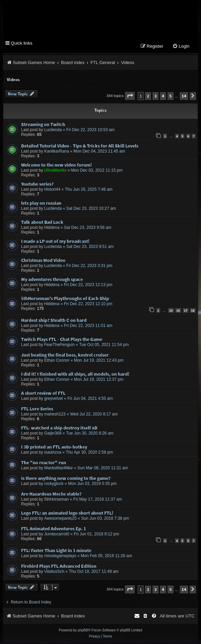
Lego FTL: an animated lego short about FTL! (67, 514)
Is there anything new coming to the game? (66, 479)
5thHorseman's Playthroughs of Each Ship (65, 299)
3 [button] (156, 97)
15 (171, 311)
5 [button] (171, 97)
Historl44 (52, 190)
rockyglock (54, 485)
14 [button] (184, 97)
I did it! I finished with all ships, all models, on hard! (75, 375)
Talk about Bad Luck (42, 223)
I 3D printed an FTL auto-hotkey (54, 448)
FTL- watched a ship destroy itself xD (59, 429)
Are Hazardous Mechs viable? (51, 495)
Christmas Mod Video (43, 261)
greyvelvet (54, 399)
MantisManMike (59, 469)
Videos (13, 81)
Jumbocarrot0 (57, 535)
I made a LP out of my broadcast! (55, 242)
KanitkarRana (57, 152)
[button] (130, 97)
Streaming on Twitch (43, 125)
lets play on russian (41, 204)
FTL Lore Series (37, 410)
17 (186, 311)
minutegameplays (60, 557)
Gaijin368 (53, 434)
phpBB (83, 631)
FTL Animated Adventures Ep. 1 (53, 530)
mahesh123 (55, 415)
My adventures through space (52, 280)
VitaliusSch (54, 572)
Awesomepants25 (60, 519)
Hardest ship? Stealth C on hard (54, 321)
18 (193, 311)
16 (178, 311)
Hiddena (52, 229)
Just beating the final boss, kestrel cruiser (65, 356)
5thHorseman (57, 500)
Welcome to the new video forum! (57, 166)
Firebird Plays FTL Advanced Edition (59, 567)
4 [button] (163, 97)
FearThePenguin (59, 346)
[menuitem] (181, 48)
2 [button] (148, 97)
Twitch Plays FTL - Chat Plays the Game (62, 340)
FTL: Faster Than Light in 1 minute (56, 551)
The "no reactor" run (44, 464)
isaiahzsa (53, 453)
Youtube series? (37, 185)
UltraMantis (55, 171)
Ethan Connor (57, 361)
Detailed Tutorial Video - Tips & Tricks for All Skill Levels (80, 147)
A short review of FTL (43, 394)
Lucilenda (53, 131)
